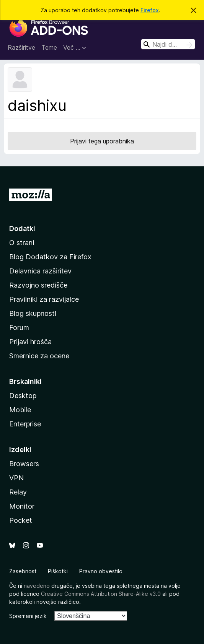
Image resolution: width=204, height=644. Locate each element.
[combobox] (168, 44)
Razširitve (21, 47)
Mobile (20, 410)
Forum (19, 328)
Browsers (24, 464)
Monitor (22, 506)
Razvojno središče (38, 285)
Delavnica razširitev (40, 271)
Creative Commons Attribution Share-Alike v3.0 (101, 594)
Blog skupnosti (33, 313)
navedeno (37, 586)
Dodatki (22, 228)
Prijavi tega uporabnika (102, 141)
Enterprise (25, 424)
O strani (22, 243)
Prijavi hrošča (30, 342)
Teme (49, 47)
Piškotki (58, 571)
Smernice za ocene (39, 356)
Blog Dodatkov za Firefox (50, 257)
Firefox (150, 10)
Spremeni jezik (28, 616)
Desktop (23, 396)
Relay (18, 492)
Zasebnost (23, 571)
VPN (16, 478)
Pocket (21, 520)
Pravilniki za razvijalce (44, 299)
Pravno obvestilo (101, 571)
